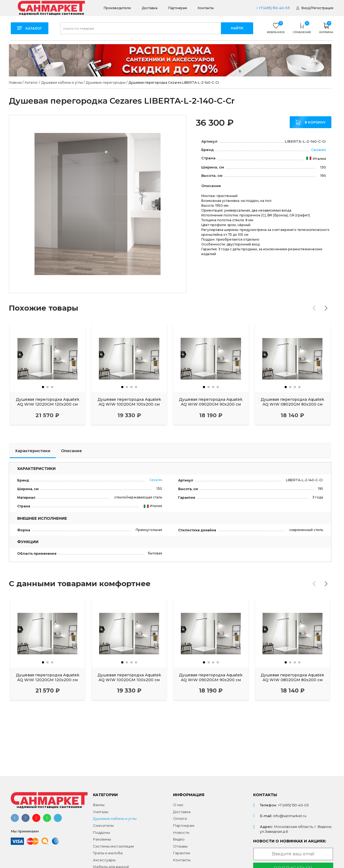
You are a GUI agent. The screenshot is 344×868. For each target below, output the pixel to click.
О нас (178, 805)
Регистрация (322, 8)
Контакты (206, 8)
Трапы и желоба (108, 853)
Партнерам (178, 8)
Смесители (103, 825)
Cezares (319, 150)
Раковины (102, 839)
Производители (117, 8)
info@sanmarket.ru (290, 816)
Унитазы (101, 812)
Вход (306, 8)
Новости (181, 832)
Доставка (150, 8)
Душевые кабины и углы (115, 818)
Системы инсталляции (113, 846)
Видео (179, 839)
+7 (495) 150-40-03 (273, 8)
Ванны (99, 805)
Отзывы (180, 846)
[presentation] (314, 308)
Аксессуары (104, 860)
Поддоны (101, 832)
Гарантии (182, 853)
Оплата (180, 818)
